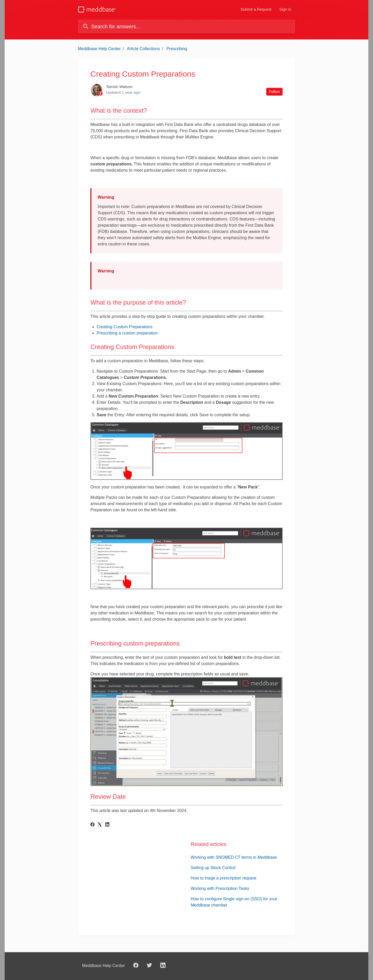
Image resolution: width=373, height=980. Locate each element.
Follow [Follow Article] (274, 92)
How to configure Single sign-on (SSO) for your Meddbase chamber (234, 902)
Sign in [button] (285, 9)
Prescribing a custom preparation (127, 333)
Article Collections (144, 49)
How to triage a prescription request (224, 878)
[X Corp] (100, 825)
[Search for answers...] (186, 26)
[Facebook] (92, 825)
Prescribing (177, 49)
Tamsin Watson (119, 87)
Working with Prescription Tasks (220, 888)
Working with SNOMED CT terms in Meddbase (234, 857)
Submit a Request (256, 9)
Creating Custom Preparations (125, 327)
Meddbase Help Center (99, 49)
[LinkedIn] (107, 825)
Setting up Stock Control (213, 868)
